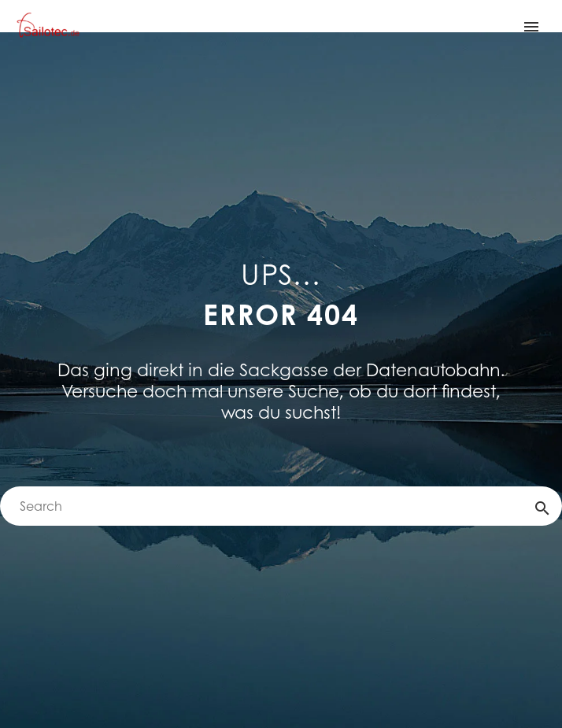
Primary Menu (531, 27)
